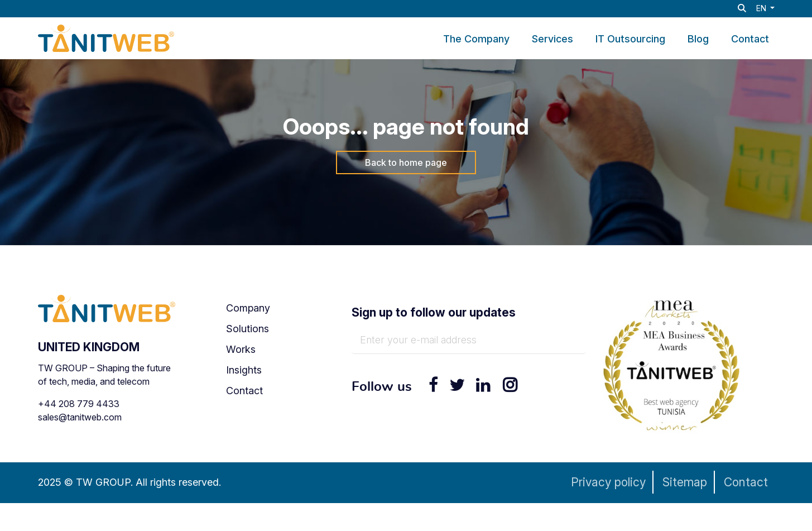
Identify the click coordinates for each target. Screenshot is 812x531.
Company (248, 308)
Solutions (248, 329)
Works (241, 349)
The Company (476, 39)
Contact (750, 39)
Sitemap (685, 482)
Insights (244, 370)
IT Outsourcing (630, 39)
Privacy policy (608, 482)
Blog (698, 39)
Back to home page (406, 162)
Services (552, 39)
